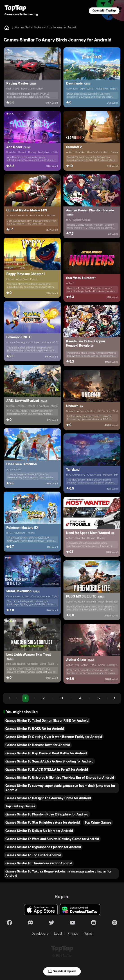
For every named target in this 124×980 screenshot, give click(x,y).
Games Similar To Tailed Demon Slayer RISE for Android (47, 721)
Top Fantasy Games (20, 806)
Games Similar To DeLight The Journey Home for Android (48, 798)
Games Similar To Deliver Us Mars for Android (39, 831)
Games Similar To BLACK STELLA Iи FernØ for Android (47, 769)
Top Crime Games (98, 822)
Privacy (73, 934)
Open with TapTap (104, 11)
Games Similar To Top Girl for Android (33, 855)
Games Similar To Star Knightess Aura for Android (43, 822)
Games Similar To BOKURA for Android (35, 729)
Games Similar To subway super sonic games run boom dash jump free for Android (60, 788)
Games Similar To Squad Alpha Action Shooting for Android (49, 761)
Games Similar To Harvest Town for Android (38, 745)
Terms (88, 934)
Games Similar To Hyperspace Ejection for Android (43, 847)
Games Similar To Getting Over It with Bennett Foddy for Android (54, 737)
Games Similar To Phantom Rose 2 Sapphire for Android (47, 814)
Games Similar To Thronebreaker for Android (39, 863)
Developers (40, 934)
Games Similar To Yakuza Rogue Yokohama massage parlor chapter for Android (59, 873)
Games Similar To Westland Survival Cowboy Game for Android (52, 839)
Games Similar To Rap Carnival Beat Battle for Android (46, 753)
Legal (58, 934)
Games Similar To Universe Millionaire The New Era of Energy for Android (60, 778)
